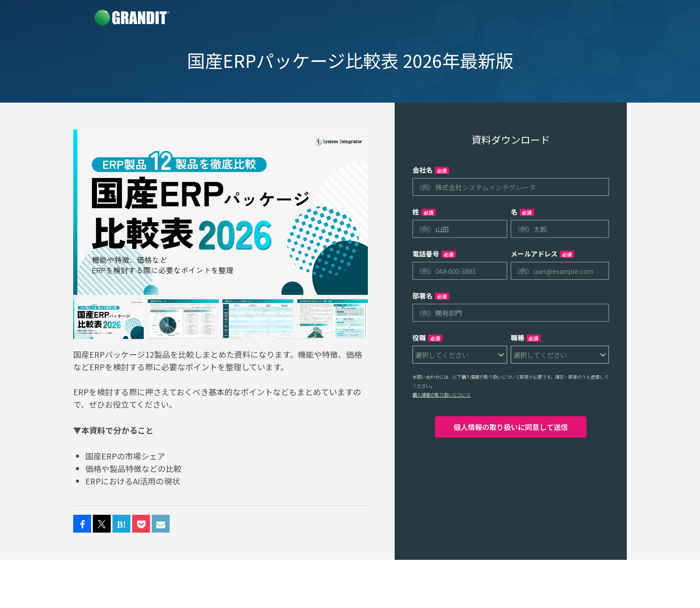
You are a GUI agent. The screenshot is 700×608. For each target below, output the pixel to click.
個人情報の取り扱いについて (442, 395)
